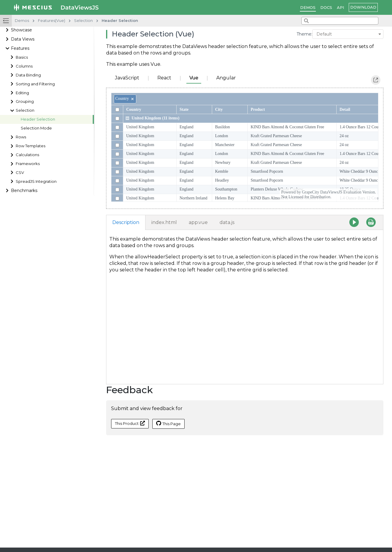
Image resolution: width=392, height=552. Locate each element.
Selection (25, 110)
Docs (326, 7)
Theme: (304, 34)
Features (20, 48)
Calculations (27, 155)
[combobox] (340, 21)
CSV (20, 173)
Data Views (23, 39)
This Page (168, 423)
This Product (130, 423)
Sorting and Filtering (35, 84)
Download (363, 7)
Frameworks (28, 164)
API (340, 7)
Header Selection (38, 119)
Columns (24, 66)
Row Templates (31, 146)
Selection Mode (36, 128)
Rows (21, 137)
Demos (308, 7)
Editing (22, 93)
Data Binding (28, 75)
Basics (22, 57)
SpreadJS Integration (36, 181)
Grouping (25, 101)
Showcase (21, 30)
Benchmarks (24, 191)
